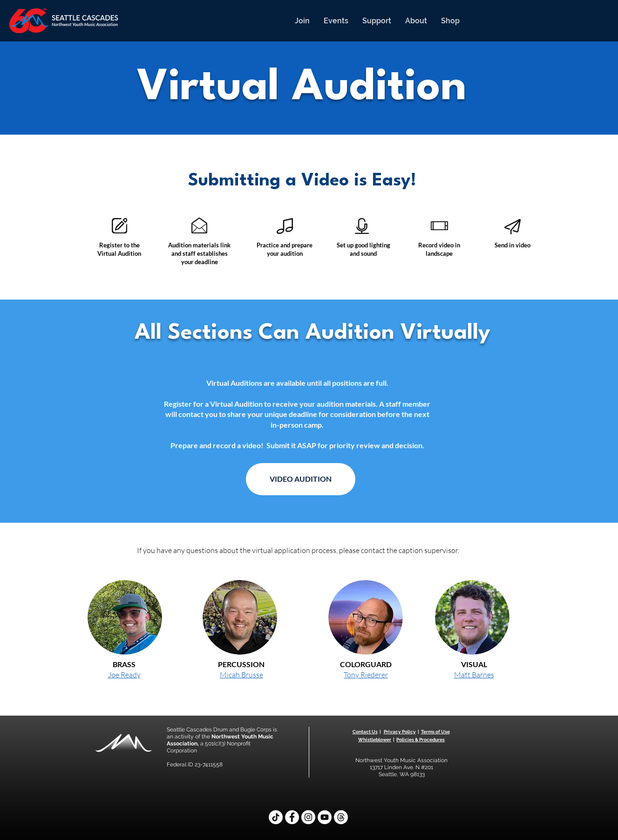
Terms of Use (435, 732)
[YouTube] (325, 817)
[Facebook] (292, 817)
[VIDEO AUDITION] (301, 479)
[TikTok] (276, 817)
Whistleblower (375, 740)
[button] (302, 21)
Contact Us (365, 732)
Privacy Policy (400, 732)
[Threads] (341, 817)
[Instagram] (308, 817)
